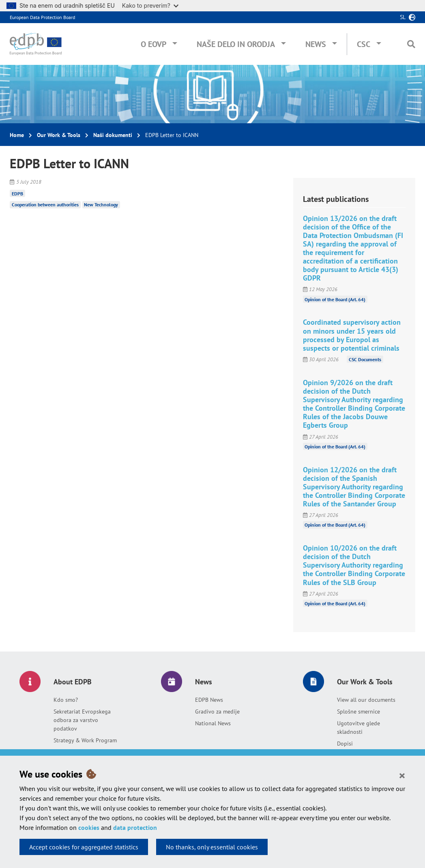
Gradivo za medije (217, 712)
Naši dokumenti (113, 135)
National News (213, 723)
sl (403, 17)
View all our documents (366, 700)
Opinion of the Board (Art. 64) (335, 299)
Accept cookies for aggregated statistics (84, 847)
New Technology (101, 205)
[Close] (402, 775)
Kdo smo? (66, 700)
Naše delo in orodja (236, 44)
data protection (135, 827)
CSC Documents (365, 359)
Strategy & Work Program (85, 740)
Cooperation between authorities (45, 205)
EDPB (17, 193)
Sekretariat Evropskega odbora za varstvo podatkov (82, 720)
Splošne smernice (358, 712)
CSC (364, 44)
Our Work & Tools (59, 135)
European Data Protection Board (42, 17)
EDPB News (209, 700)
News (316, 44)
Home (17, 135)
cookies (89, 827)
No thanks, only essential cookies (212, 847)
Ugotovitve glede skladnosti (358, 728)
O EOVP (153, 44)
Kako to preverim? (150, 5)
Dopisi (345, 744)
